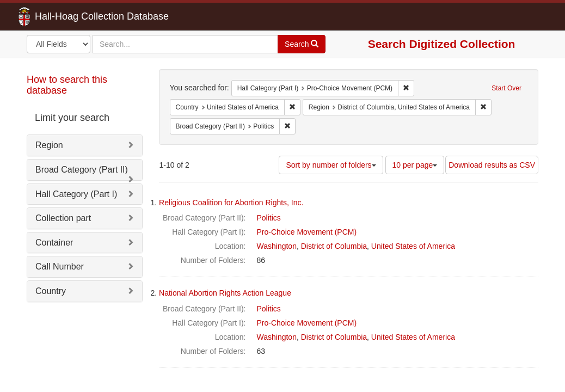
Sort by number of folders (331, 165)
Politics (269, 218)
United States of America (413, 246)
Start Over (506, 88)
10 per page (415, 165)
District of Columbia (334, 246)
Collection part (63, 218)
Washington (277, 246)
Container (54, 243)
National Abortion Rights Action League (225, 293)
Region (49, 145)
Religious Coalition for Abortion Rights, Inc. (231, 203)
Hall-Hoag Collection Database (67, 16)
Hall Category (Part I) (76, 194)
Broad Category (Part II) (82, 170)
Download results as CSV (492, 165)
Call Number (60, 267)
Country (51, 291)
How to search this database (67, 85)
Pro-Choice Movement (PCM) (307, 232)
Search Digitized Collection (442, 44)
